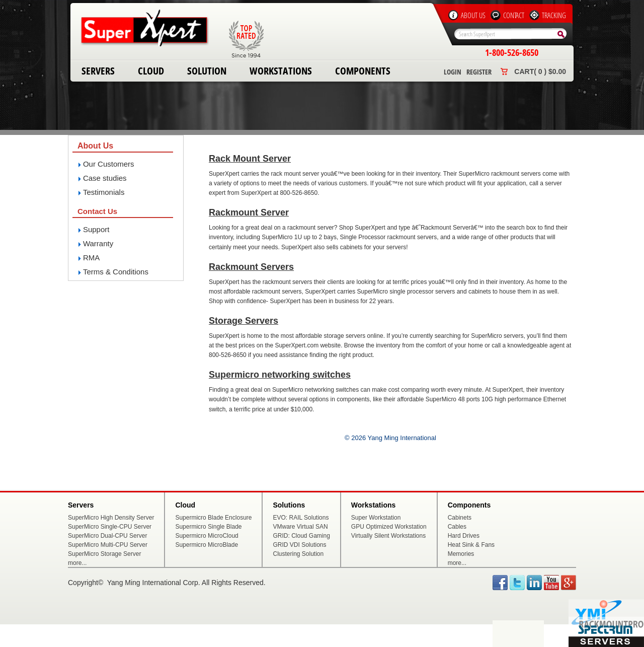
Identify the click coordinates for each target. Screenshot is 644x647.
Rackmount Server (249, 212)
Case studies (105, 178)
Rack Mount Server (250, 159)
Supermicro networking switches (280, 375)
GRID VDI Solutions (299, 545)
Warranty (98, 243)
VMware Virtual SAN (300, 527)
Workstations (281, 71)
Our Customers (109, 164)
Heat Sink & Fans (471, 545)
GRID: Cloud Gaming (301, 536)
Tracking (554, 15)
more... (77, 563)
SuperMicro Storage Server (104, 554)
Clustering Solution (298, 554)
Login (453, 72)
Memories (461, 554)
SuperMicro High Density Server (111, 518)
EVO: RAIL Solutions (301, 518)
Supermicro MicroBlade (207, 545)
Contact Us (97, 211)
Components (363, 71)
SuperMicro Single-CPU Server (110, 527)
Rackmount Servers (251, 267)
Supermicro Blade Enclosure (213, 518)
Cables (457, 527)
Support (96, 229)
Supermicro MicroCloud (207, 536)
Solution (207, 71)
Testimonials (104, 192)
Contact (514, 15)
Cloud (151, 71)
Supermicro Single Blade (208, 527)
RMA (91, 258)
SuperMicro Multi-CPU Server (108, 545)
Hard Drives (464, 536)
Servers (98, 71)
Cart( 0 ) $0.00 (540, 71)
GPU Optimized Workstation (389, 527)
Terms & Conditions (116, 272)
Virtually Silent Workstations (388, 536)
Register (479, 72)
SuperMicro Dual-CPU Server (107, 536)
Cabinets (460, 518)
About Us (473, 15)
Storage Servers (244, 321)
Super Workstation (376, 518)
